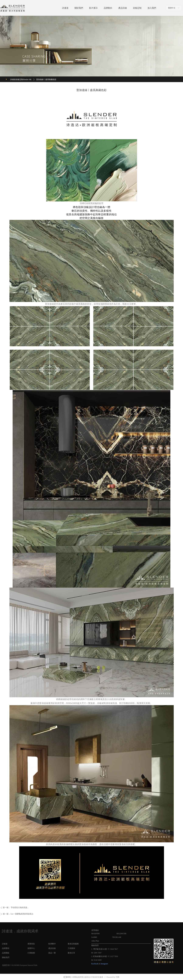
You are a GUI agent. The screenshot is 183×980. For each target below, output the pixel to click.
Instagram (104, 964)
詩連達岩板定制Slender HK (21, 79)
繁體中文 (172, 8)
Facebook (95, 964)
